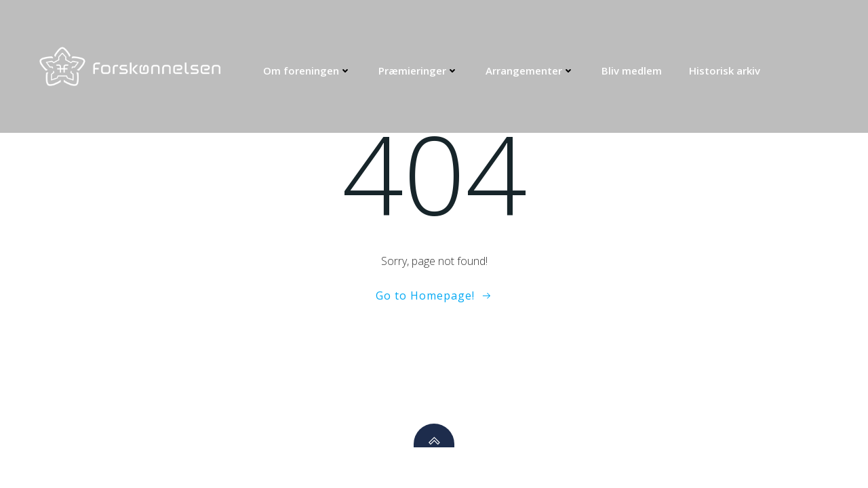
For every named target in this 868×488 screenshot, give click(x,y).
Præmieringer (418, 70)
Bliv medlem (632, 70)
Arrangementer (530, 70)
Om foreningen (307, 70)
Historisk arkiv (725, 70)
